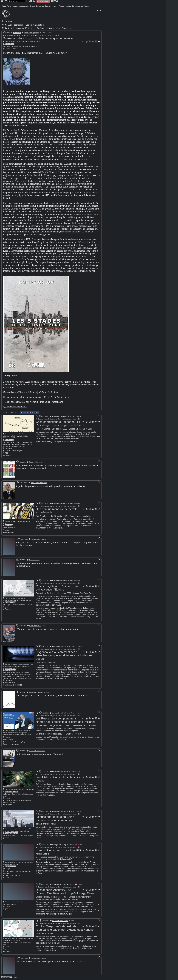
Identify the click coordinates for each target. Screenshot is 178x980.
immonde (15, 864)
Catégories (40, 6)
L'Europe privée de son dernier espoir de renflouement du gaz (47, 629)
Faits (9, 6)
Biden (7, 875)
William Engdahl (11, 670)
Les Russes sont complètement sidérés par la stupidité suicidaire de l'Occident (65, 720)
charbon (23, 835)
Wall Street (9, 685)
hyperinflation (27, 42)
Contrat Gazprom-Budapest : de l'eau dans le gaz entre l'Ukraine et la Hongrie (65, 928)
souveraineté (7, 600)
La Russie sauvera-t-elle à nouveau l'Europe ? (39, 754)
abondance (26, 666)
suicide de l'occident (12, 744)
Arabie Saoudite (26, 871)
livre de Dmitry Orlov (20, 382)
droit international (20, 862)
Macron (17, 875)
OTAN (7, 878)
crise (25, 829)
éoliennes (14, 794)
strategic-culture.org (59, 845)
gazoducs (24, 943)
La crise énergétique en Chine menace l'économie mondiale (55, 818)
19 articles (17, 33)
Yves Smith (9, 525)
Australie (6, 873)
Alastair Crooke (10, 866)
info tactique (9, 739)
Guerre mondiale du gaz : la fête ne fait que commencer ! (39, 38)
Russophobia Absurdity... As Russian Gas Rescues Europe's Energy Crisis (65, 892)
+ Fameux (61, 6)
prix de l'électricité (33, 46)
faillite (30, 829)
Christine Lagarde (17, 451)
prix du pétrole (10, 528)
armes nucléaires (9, 733)
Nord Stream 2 (22, 444)
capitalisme (21, 436)
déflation (23, 434)
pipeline (13, 904)
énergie (8, 42)
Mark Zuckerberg (25, 801)
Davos (13, 442)
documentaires (9, 21)
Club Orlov (61, 53)
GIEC (20, 685)
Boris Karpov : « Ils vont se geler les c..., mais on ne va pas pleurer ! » (52, 696)
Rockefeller (15, 801)
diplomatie (28, 731)
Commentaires (77, 6)
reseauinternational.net (39, 483)
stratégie (15, 600)
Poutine (8, 451)
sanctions (30, 862)
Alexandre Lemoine (12, 833)
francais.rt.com (36, 539)
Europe (7, 46)
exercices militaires (17, 731)
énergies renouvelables (19, 664)
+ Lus (54, 6)
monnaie (30, 938)
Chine (7, 838)
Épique (32, 6)
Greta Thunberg (16, 742)
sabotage (8, 938)
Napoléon (26, 742)
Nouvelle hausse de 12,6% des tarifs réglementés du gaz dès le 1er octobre (38, 28)
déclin (5, 523)
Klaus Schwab (10, 683)
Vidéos (68, 6)
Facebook (8, 805)
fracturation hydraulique (19, 46)
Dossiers (48, 6)
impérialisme (9, 862)
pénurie (13, 42)
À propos (87, 6)
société (13, 789)
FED (7, 453)
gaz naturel (36, 42)
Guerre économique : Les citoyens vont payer (25, 25)
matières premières (23, 521)
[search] (16, 1)
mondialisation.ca (35, 626)
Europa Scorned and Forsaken (55, 850)
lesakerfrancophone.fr (32, 33)
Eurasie (13, 605)
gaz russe (22, 446)
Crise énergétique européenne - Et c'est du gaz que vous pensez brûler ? (60, 423)
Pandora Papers (21, 442)
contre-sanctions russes (23, 735)
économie (8, 829)
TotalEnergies (10, 532)
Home (4, 6)
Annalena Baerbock (10, 803)
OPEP (7, 530)
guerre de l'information (18, 598)
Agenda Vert (7, 678)
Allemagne (9, 448)
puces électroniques (22, 831)
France (17, 871)
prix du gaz (27, 676)
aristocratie (7, 436)
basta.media (34, 462)
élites (7, 735)
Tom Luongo (9, 440)
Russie (13, 49)
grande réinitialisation (16, 675)
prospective (7, 864)
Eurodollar (13, 438)
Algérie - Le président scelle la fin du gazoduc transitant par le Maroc (51, 486)
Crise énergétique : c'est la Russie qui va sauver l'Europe (58, 588)
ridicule (28, 902)
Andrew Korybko (11, 602)
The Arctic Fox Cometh (58, 397)
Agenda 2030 (12, 444)
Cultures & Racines (49, 392)
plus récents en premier (29, 413)
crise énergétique (25, 600)
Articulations (24, 6)
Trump (12, 875)
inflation (19, 42)
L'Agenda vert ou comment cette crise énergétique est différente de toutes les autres (64, 655)
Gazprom (8, 455)
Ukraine (8, 49)
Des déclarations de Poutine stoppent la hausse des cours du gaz (49, 962)
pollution (6, 668)
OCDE (15, 685)
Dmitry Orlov (9, 44)
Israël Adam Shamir (12, 792)
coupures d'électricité (12, 835)
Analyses (15, 6)
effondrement (15, 434)
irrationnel (14, 902)
